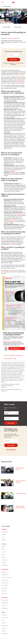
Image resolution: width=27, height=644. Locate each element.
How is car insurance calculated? (20, 481)
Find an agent (11, 445)
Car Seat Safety (5, 600)
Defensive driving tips (21, 493)
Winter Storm (5, 634)
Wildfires (4, 631)
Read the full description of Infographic (13, 355)
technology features (12, 221)
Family (3, 537)
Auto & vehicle (5, 532)
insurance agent (20, 81)
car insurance (17, 63)
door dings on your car (19, 75)
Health (3, 555)
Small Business (5, 565)
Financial (4, 552)
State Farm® (13, 38)
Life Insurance (5, 560)
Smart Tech (4, 606)
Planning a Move (5, 585)
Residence (4, 540)
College (3, 547)
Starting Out (4, 572)
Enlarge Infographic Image (10, 359)
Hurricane (4, 623)
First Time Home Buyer (7, 577)
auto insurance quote (14, 270)
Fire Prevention (5, 618)
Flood (3, 620)
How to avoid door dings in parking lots (20, 507)
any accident (18, 79)
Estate (3, 549)
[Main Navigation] (3, 2)
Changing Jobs (5, 583)
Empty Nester (5, 594)
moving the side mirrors (18, 214)
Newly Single (4, 588)
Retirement (4, 563)
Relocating (4, 591)
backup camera (16, 220)
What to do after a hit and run (20, 469)
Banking (3, 535)
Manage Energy (5, 603)
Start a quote (13, 60)
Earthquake (4, 615)
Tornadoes (4, 628)
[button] (26, 2)
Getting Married (5, 575)
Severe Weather (5, 626)
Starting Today (5, 608)
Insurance (4, 557)
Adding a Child (5, 580)
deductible (13, 244)
